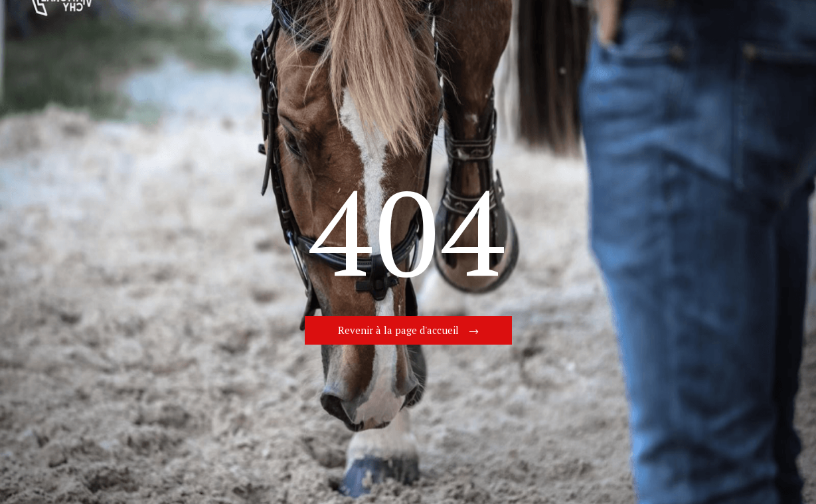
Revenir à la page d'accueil (398, 330)
